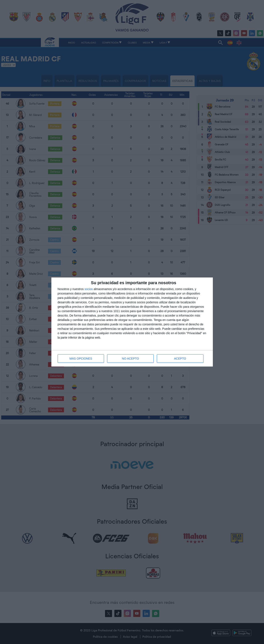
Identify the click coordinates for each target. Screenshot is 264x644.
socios (89, 289)
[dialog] (132, 322)
